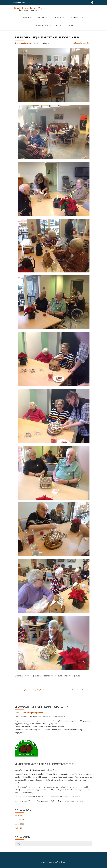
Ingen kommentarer (82, 34)
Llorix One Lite (46, 852)
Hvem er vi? (18, 15)
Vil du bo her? (47, 15)
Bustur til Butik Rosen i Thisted (82, 680)
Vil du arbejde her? (84, 15)
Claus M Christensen (25, 34)
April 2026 (19, 818)
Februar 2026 (20, 810)
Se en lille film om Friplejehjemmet (29, 703)
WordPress (62, 852)
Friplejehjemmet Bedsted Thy (29, 8)
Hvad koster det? (65, 15)
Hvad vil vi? (32, 15)
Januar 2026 (19, 806)
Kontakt (58, 18)
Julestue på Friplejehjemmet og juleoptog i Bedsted (32, 680)
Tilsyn (48, 18)
